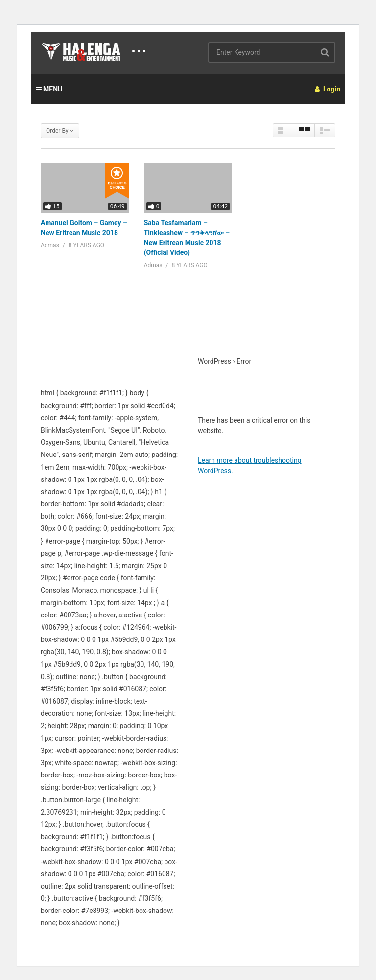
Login (328, 89)
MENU (49, 89)
